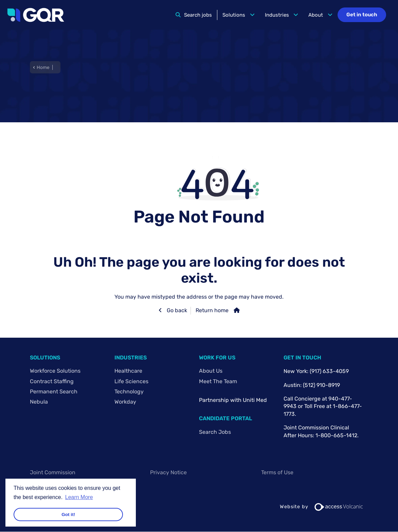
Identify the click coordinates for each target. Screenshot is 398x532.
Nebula (39, 402)
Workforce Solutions (55, 371)
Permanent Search (54, 392)
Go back (176, 310)
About (316, 15)
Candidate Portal (225, 418)
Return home (212, 310)
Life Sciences (131, 381)
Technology (129, 392)
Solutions (234, 15)
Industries (277, 15)
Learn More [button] (79, 497)
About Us (211, 371)
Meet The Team (218, 381)
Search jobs (198, 15)
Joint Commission (53, 472)
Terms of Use (277, 472)
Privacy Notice (168, 472)
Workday (125, 402)
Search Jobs (215, 432)
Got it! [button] (68, 515)
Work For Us (217, 358)
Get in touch (362, 15)
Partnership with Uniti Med (233, 400)
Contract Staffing (52, 381)
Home (43, 67)
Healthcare (128, 371)
